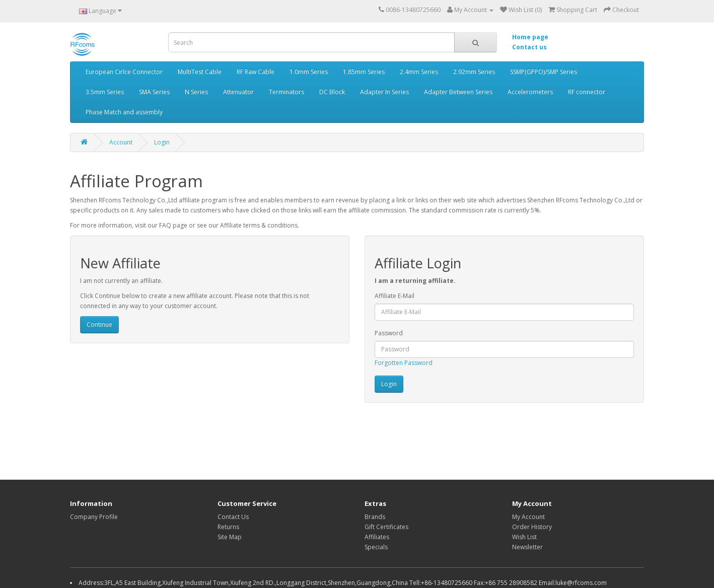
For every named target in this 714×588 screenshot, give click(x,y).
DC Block (332, 92)
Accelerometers (530, 92)
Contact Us (233, 517)
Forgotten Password (404, 363)
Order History (532, 527)
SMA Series (154, 92)
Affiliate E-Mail (395, 296)
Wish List (524, 537)
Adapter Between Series (458, 92)
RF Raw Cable (256, 72)
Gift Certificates (386, 527)
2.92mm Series (474, 72)
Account (121, 142)
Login (162, 142)
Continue (99, 324)
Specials (376, 547)
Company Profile (94, 517)
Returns (228, 527)
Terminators (287, 92)
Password (389, 333)
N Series (196, 92)
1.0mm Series (309, 72)
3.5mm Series (105, 92)
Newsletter (527, 547)
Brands (375, 517)
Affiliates (377, 537)
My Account (528, 517)
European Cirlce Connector (124, 72)
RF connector (587, 92)
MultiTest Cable (200, 72)
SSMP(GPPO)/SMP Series (544, 72)
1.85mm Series (364, 72)
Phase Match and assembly (124, 112)
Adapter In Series (384, 92)
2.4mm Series (419, 72)
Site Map (230, 537)
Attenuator (238, 92)
